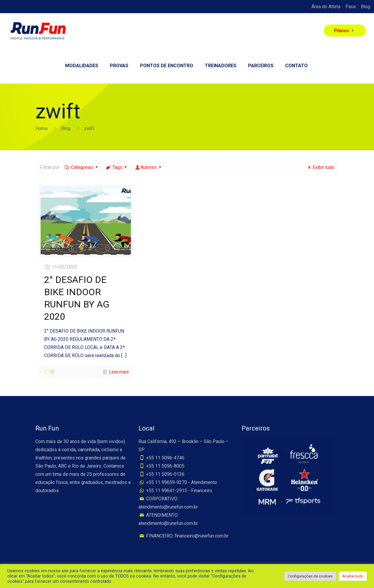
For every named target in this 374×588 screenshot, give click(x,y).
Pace (351, 7)
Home (41, 128)
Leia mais (119, 372)
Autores (149, 167)
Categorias (82, 167)
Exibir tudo (320, 167)
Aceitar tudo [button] (353, 576)
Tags (117, 167)
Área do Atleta (326, 7)
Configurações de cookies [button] (310, 576)
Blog (366, 7)
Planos (345, 31)
